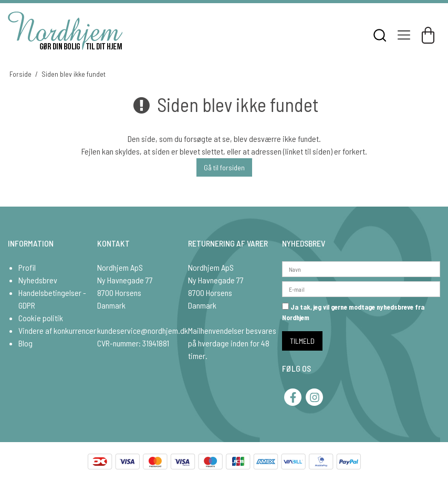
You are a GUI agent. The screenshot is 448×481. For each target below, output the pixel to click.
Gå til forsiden (224, 167)
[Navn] (361, 268)
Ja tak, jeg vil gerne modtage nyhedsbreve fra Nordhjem (353, 312)
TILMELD (302, 341)
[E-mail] (361, 288)
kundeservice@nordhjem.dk (143, 330)
